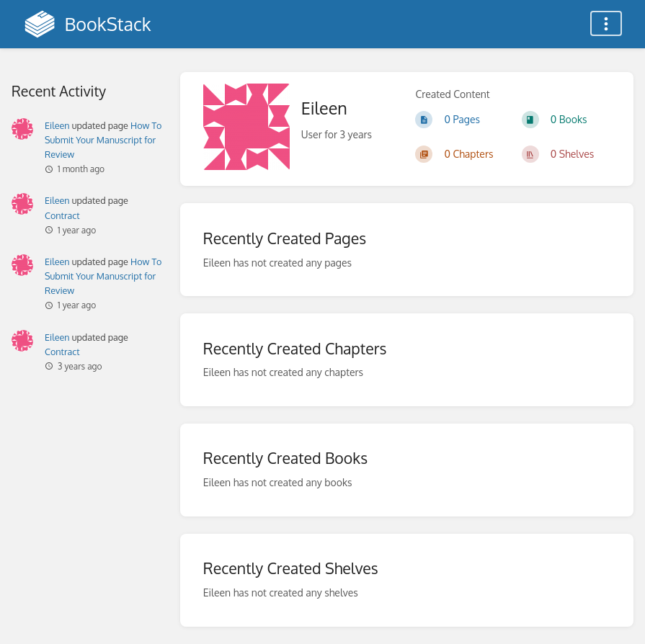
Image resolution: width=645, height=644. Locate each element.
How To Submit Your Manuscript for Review (103, 140)
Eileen (57, 125)
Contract (62, 215)
